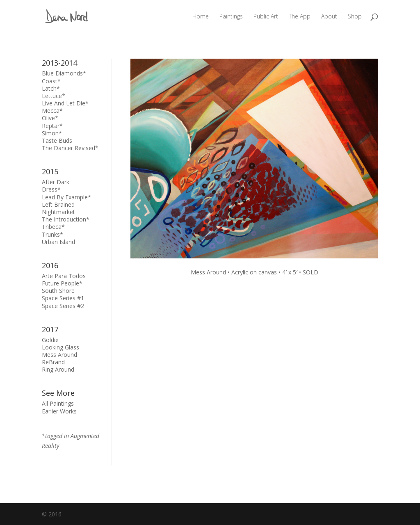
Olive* (50, 118)
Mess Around (59, 355)
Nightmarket (58, 212)
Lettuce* (54, 96)
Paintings (231, 17)
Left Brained (58, 204)
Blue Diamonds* (64, 73)
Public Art (266, 17)
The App (300, 17)
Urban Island (58, 242)
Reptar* (52, 126)
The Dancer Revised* (70, 148)
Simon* (52, 133)
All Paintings (58, 403)
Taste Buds (57, 140)
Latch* (51, 88)
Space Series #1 (63, 298)
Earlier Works (59, 411)
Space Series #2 (63, 306)
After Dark (56, 182)
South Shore (58, 291)
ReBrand (53, 362)
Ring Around (58, 369)
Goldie (50, 340)
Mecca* (52, 111)
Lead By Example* (66, 197)
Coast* (51, 81)
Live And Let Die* (65, 103)
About (329, 17)
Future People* (62, 283)
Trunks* (52, 234)
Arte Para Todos (64, 276)
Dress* (51, 189)
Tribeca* (53, 227)
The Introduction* (66, 219)
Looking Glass (60, 347)
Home (201, 17)
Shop (355, 17)
